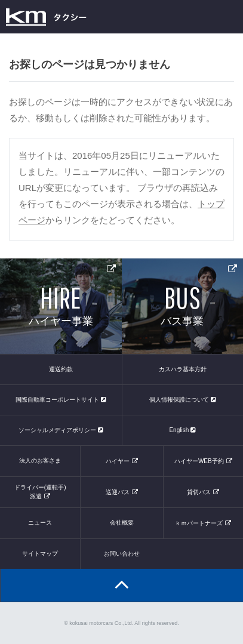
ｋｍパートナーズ (199, 523)
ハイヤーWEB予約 (199, 461)
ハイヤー (118, 461)
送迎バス (118, 492)
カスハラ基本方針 (183, 369)
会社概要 (122, 523)
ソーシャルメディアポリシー (61, 430)
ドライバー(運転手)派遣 (40, 492)
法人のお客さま (40, 460)
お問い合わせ (122, 554)
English (182, 430)
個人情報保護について (183, 400)
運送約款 (61, 369)
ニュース (40, 523)
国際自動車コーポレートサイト (61, 400)
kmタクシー (46, 17)
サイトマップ (40, 554)
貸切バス (199, 492)
